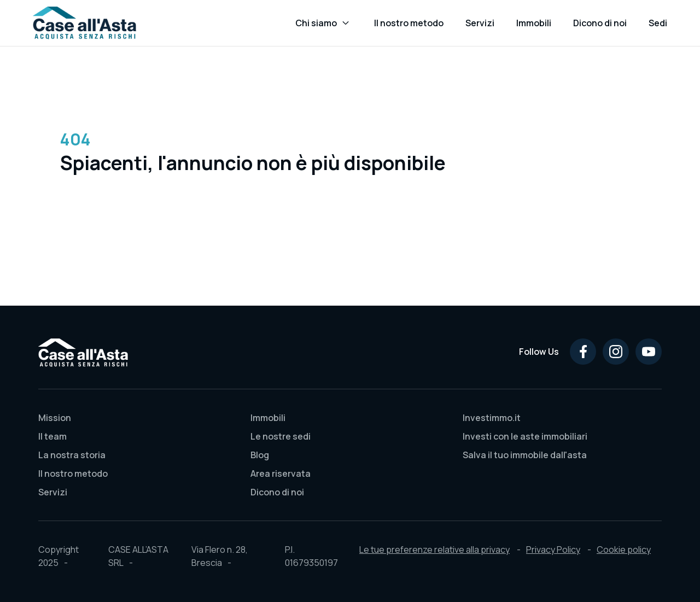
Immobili (268, 418)
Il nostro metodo (73, 474)
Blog (260, 455)
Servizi (53, 492)
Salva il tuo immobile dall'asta (525, 455)
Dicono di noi (277, 492)
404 (75, 139)
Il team (52, 436)
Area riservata (281, 474)
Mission (55, 418)
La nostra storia (72, 455)
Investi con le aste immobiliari (525, 436)
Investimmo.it (492, 418)
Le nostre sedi (281, 436)
